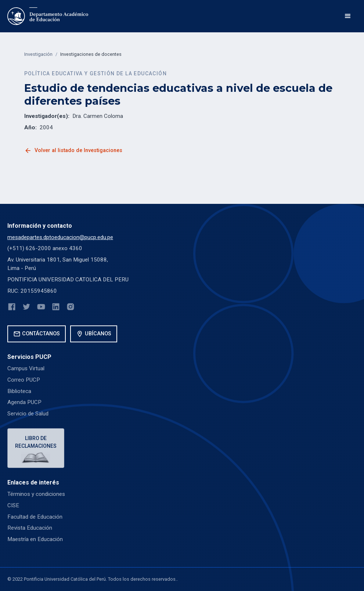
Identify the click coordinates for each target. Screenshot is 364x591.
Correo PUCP (24, 380)
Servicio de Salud (28, 414)
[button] (348, 16)
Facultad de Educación (35, 517)
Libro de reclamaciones (36, 442)
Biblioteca (19, 391)
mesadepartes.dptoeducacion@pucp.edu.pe (60, 237)
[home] (48, 16)
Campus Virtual (26, 368)
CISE (13, 505)
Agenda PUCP (24, 402)
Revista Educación (30, 528)
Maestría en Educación (35, 539)
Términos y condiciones (36, 494)
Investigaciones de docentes (91, 54)
